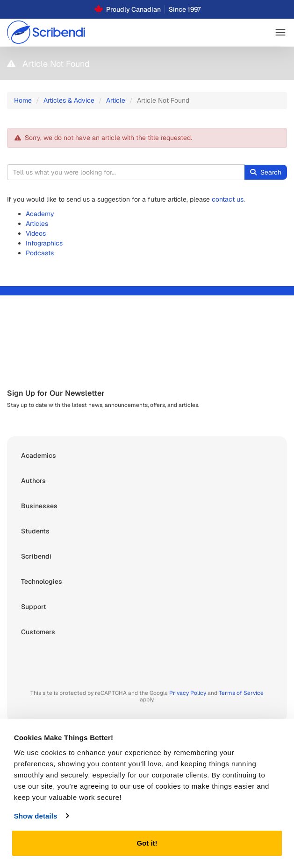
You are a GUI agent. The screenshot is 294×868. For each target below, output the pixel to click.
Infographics (44, 243)
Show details (36, 816)
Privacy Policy (188, 693)
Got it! (147, 843)
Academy (40, 214)
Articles (37, 224)
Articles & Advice (69, 100)
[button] (280, 32)
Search (266, 172)
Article (116, 100)
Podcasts (40, 253)
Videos (36, 233)
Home (23, 100)
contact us (228, 199)
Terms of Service (241, 693)
